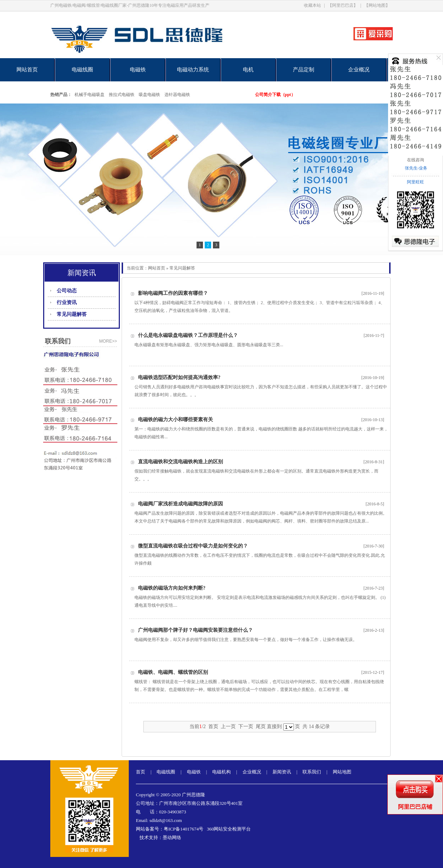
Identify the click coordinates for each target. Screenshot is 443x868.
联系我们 (312, 772)
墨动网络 (172, 837)
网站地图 (342, 772)
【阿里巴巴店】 (343, 5)
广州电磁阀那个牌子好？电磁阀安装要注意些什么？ (195, 630)
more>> (108, 341)
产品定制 (304, 70)
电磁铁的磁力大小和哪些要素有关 (175, 420)
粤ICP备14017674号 (184, 829)
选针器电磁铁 (177, 95)
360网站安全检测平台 (229, 829)
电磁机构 (221, 772)
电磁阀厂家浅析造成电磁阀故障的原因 (180, 504)
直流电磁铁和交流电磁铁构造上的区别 (180, 462)
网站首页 (27, 70)
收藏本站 (312, 5)
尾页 (261, 726)
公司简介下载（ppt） (275, 95)
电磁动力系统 (193, 70)
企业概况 (359, 70)
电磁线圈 (82, 70)
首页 (141, 772)
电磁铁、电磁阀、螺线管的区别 (173, 672)
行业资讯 (67, 302)
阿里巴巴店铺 (415, 807)
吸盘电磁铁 (149, 95)
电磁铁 (138, 70)
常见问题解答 (72, 314)
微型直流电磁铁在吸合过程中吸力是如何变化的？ (193, 546)
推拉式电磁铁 (122, 95)
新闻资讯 (282, 772)
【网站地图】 (377, 5)
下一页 (246, 726)
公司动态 (67, 291)
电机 (248, 70)
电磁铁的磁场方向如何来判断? (172, 588)
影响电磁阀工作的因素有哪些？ (173, 293)
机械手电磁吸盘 (90, 95)
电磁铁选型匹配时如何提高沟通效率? (179, 377)
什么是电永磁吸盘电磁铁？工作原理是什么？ (188, 335)
